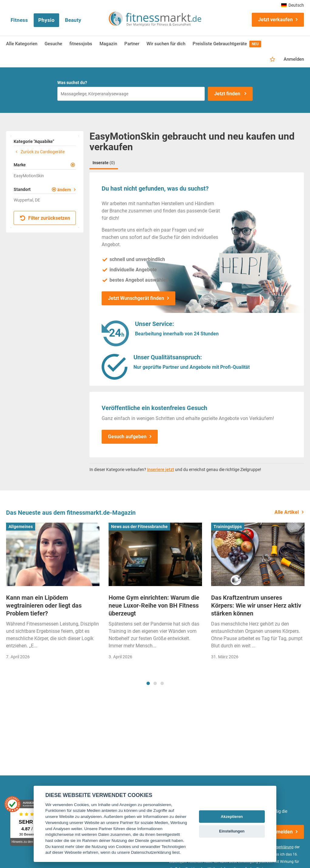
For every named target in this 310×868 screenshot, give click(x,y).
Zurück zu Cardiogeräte (39, 152)
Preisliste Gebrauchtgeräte (227, 44)
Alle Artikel (287, 512)
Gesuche (53, 44)
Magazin (108, 44)
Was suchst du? (72, 83)
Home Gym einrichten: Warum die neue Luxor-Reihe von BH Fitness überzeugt (154, 605)
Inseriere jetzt (161, 470)
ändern (64, 190)
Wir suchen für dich (166, 44)
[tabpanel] (53, 593)
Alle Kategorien (22, 44)
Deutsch (293, 5)
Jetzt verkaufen (275, 20)
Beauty (73, 20)
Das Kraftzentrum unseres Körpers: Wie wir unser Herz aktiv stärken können (256, 605)
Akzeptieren (232, 817)
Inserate (104, 163)
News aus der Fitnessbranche (139, 527)
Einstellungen (232, 831)
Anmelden (294, 59)
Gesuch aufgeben (127, 437)
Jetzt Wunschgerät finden (136, 298)
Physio (46, 20)
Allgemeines (21, 527)
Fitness (19, 20)
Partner (132, 44)
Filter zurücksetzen (45, 218)
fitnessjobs (81, 44)
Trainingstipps (228, 527)
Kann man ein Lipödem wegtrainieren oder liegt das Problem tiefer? (44, 605)
